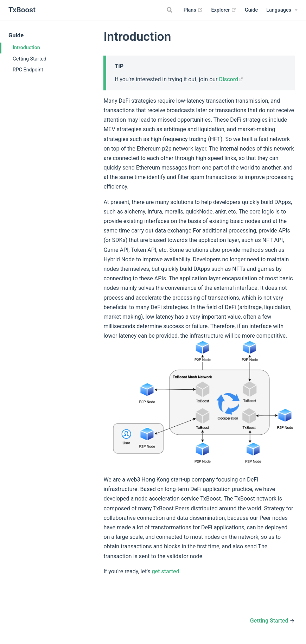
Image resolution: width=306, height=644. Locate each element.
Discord (231, 79)
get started (166, 571)
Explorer (224, 10)
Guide (251, 10)
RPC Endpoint (28, 70)
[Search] (171, 10)
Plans (193, 10)
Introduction (26, 47)
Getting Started (30, 59)
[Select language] (282, 10)
